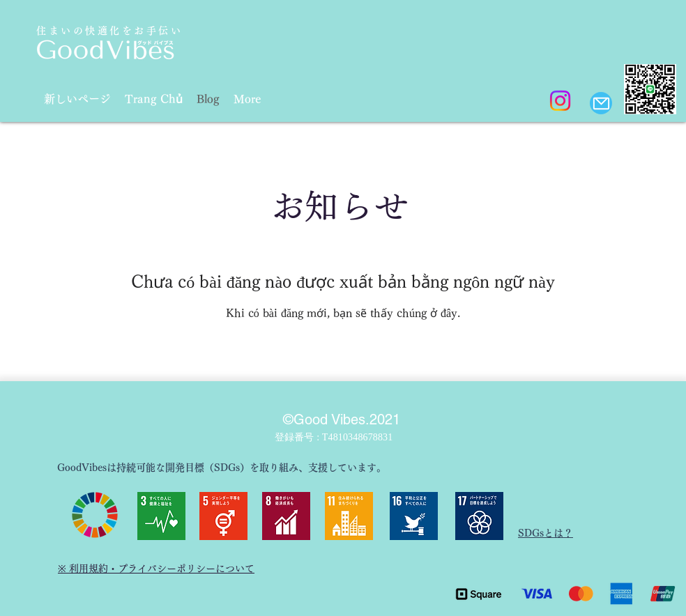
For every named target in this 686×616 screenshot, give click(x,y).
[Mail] (601, 103)
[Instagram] (560, 101)
